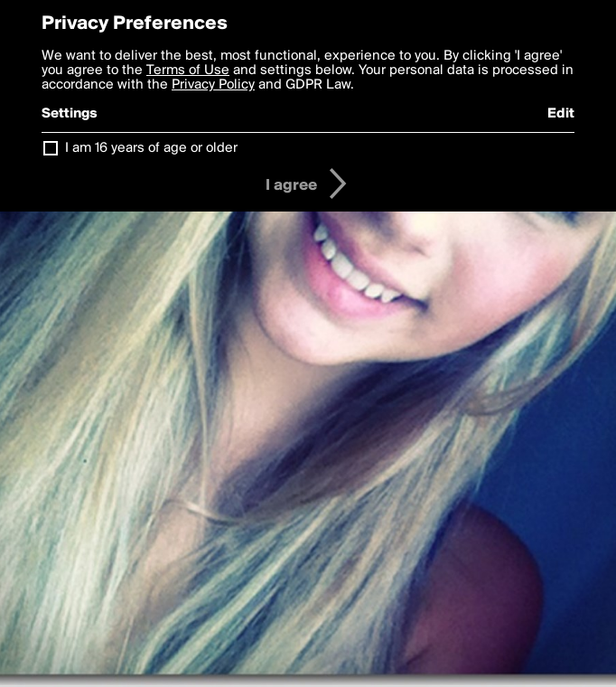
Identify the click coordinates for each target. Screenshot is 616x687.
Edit (561, 114)
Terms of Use (188, 71)
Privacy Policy (213, 85)
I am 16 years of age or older (151, 148)
